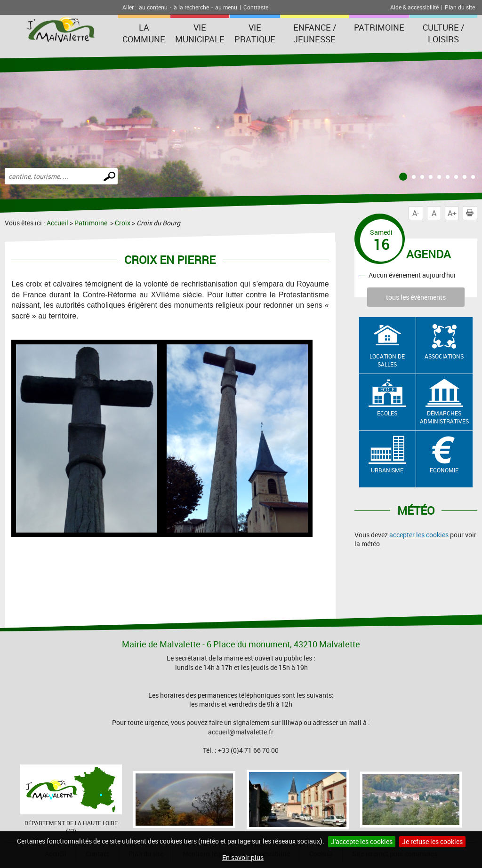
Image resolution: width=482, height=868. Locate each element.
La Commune (144, 33)
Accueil (57, 223)
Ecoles (387, 413)
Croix (123, 223)
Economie (444, 470)
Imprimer (472, 213)
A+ (452, 213)
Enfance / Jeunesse (315, 33)
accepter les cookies (419, 535)
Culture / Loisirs (443, 33)
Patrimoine (379, 27)
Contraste (256, 7)
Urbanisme (387, 470)
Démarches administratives (444, 417)
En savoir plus (243, 857)
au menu (226, 7)
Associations (444, 356)
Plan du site (460, 7)
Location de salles (387, 360)
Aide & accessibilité (414, 7)
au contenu (153, 7)
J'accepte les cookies (362, 841)
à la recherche (191, 7)
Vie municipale (200, 33)
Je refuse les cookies (432, 841)
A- (416, 213)
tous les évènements (416, 297)
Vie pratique (255, 33)
